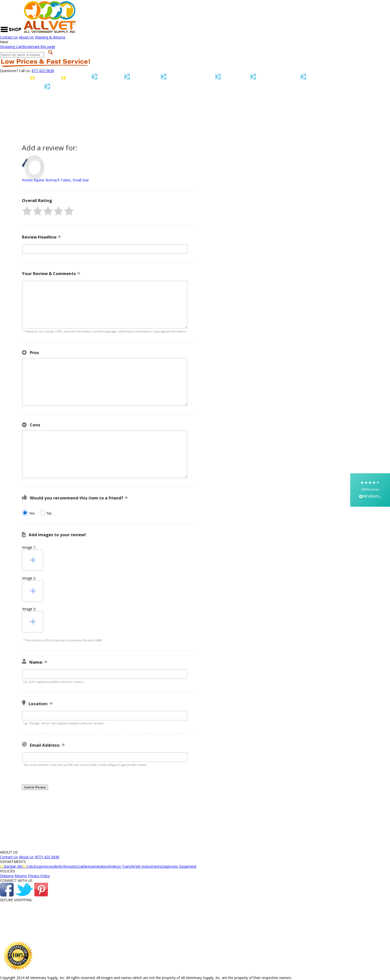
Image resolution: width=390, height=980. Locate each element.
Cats (89, 77)
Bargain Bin (48, 78)
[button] (27, 211)
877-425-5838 (43, 71)
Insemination (289, 77)
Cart (11, 47)
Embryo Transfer (341, 78)
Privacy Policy (39, 876)
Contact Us (9, 37)
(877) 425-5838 (47, 857)
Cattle (246, 77)
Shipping (7, 876)
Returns (21, 876)
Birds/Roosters (201, 77)
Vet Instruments (29, 87)
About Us (26, 37)
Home (8, 78)
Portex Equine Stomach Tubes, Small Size (55, 180)
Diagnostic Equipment (90, 87)
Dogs (121, 77)
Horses (156, 77)
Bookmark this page (39, 47)
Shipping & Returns (50, 37)
